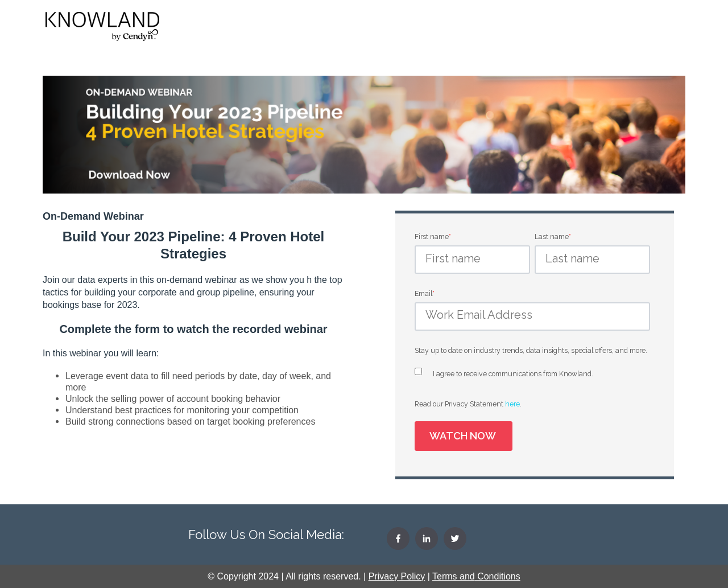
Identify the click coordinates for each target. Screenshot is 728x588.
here (512, 404)
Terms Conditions (476, 576)
